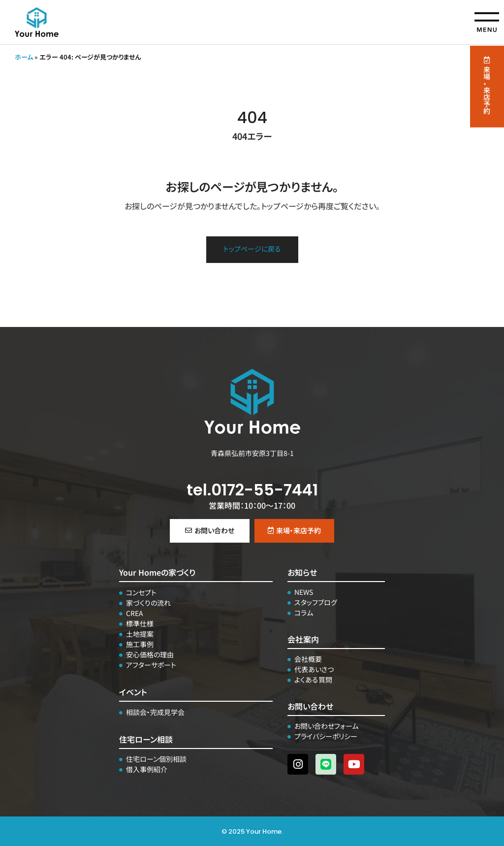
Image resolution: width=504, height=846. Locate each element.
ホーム (24, 57)
